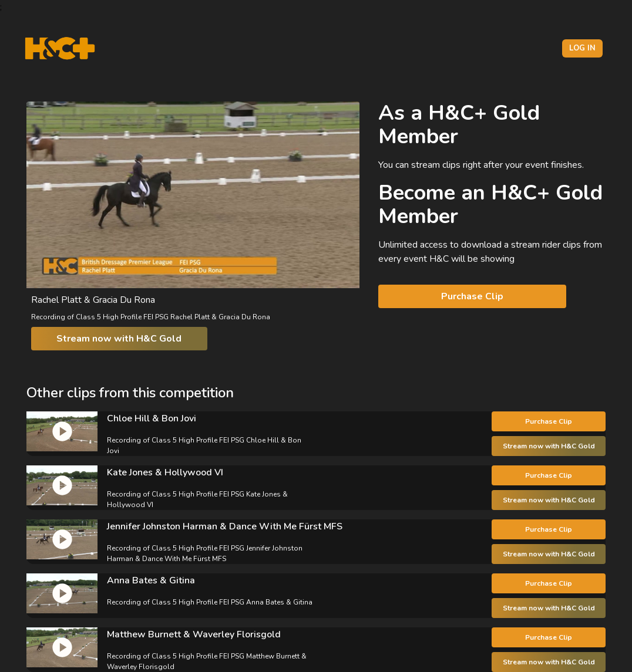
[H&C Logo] (60, 48)
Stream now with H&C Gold (119, 339)
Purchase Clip (472, 296)
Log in (582, 48)
